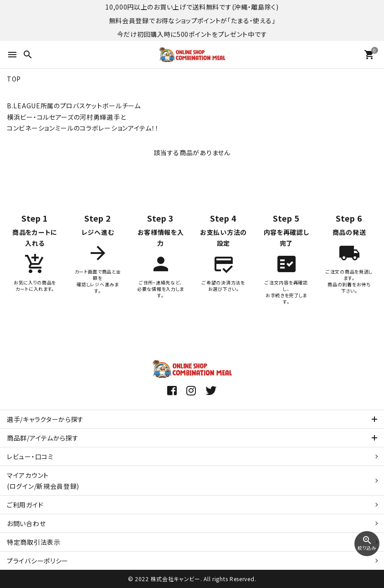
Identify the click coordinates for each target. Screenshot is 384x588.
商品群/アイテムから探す (43, 438)
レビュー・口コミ (30, 456)
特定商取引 (34, 542)
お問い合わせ (26, 523)
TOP (14, 79)
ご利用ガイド (25, 505)
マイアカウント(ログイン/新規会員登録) (43, 481)
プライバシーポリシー (38, 561)
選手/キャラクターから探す (45, 419)
